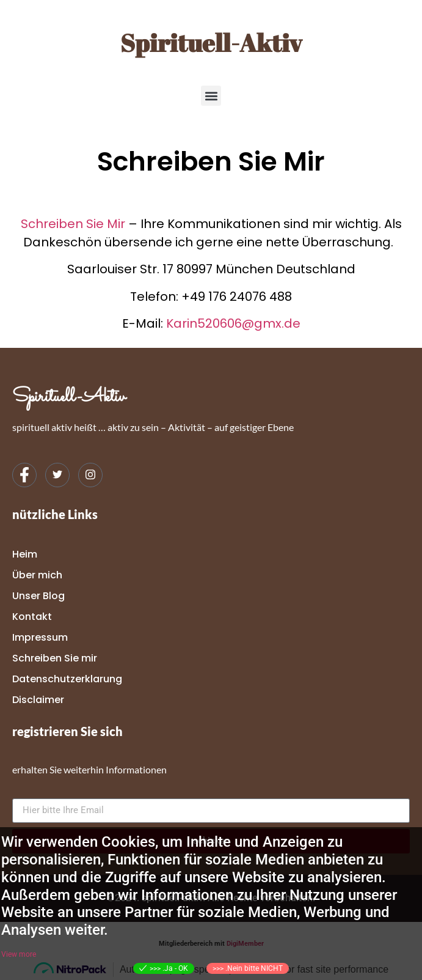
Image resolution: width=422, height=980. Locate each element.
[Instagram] (90, 475)
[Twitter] (57, 475)
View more (19, 954)
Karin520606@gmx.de (233, 323)
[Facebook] (24, 475)
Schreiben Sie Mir (73, 224)
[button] (211, 96)
